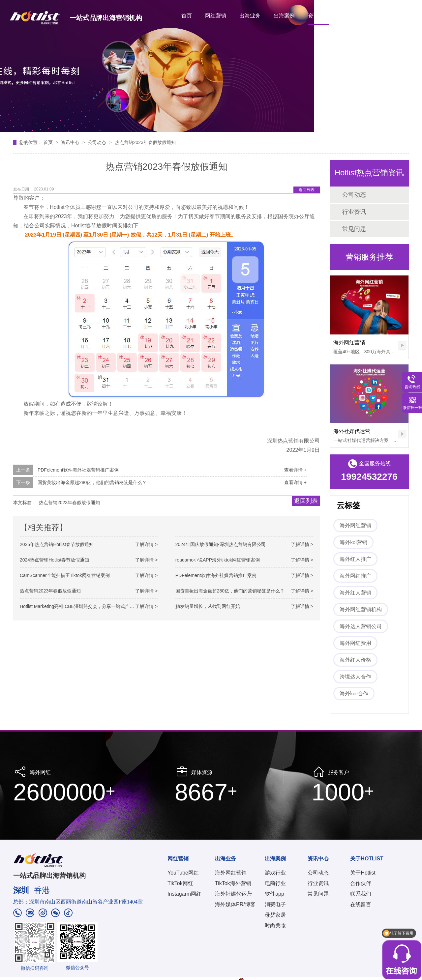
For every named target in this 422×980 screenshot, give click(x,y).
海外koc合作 (354, 693)
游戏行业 (275, 873)
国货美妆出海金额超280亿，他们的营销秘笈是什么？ (92, 482)
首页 (187, 16)
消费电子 (275, 904)
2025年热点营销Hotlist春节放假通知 (57, 544)
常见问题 (354, 229)
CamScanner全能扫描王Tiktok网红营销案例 (65, 575)
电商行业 (275, 883)
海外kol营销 (353, 542)
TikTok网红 (180, 883)
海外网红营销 (349, 343)
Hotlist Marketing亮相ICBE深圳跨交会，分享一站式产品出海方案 (86, 606)
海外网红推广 (355, 576)
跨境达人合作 (355, 677)
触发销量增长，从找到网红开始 (208, 606)
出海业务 (250, 16)
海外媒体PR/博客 (235, 904)
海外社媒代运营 (352, 431)
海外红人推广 (355, 559)
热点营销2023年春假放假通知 (145, 142)
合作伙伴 (361, 883)
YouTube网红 (183, 873)
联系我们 (361, 894)
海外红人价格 (355, 660)
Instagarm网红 (184, 894)
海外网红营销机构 (361, 609)
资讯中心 (318, 16)
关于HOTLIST (359, 16)
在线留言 (361, 904)
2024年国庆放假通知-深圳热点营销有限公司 (221, 544)
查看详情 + (295, 470)
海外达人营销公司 (361, 626)
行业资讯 (354, 212)
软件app (274, 894)
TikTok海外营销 (233, 883)
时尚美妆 (275, 925)
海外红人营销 (355, 593)
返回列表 (307, 190)
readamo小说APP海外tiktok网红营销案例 (218, 560)
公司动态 (98, 142)
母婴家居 (275, 915)
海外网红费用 (355, 643)
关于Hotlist (363, 873)
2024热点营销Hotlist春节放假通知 (54, 560)
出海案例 (284, 16)
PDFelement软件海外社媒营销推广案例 (78, 470)
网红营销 (216, 16)
